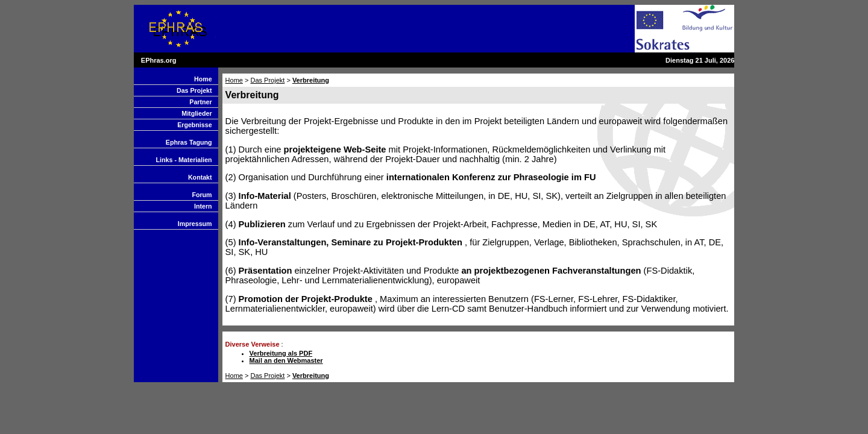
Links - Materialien (184, 160)
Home (203, 79)
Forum (202, 195)
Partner (200, 102)
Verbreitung (311, 80)
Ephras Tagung (189, 142)
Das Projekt (194, 90)
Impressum (195, 224)
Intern (203, 206)
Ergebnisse (194, 125)
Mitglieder (197, 113)
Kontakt (200, 177)
